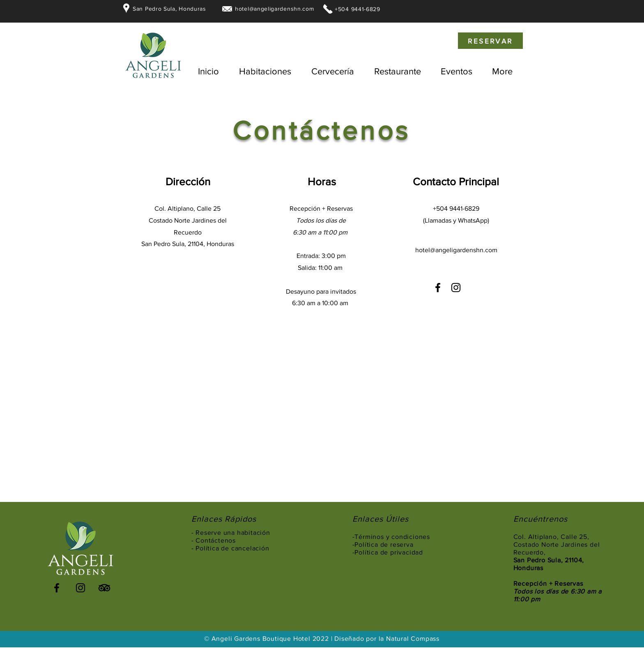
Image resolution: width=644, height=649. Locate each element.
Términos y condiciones (392, 537)
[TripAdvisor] (104, 588)
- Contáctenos (214, 540)
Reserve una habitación (234, 533)
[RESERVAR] (490, 41)
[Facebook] (438, 288)
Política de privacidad (389, 552)
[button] (265, 71)
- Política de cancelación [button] (230, 548)
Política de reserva (385, 544)
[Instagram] (456, 288)
